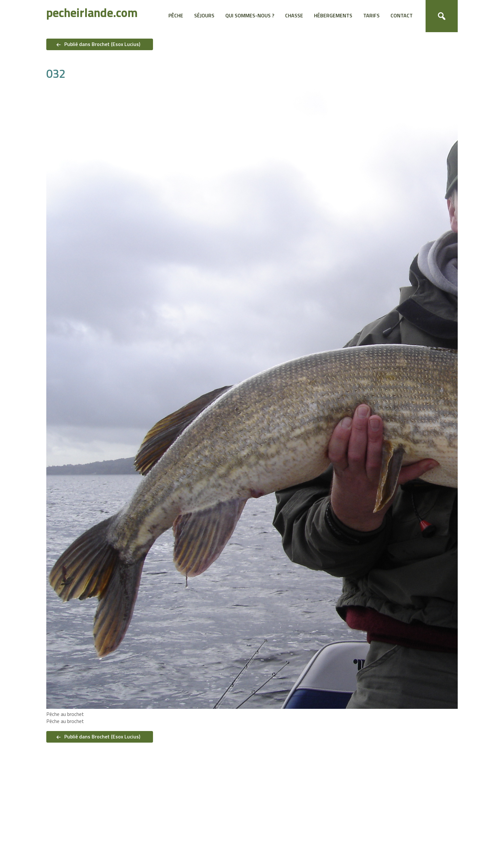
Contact (402, 15)
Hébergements (333, 15)
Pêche (176, 15)
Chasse (294, 15)
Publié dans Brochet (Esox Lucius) (102, 44)
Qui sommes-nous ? (250, 15)
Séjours (204, 15)
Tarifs (371, 15)
